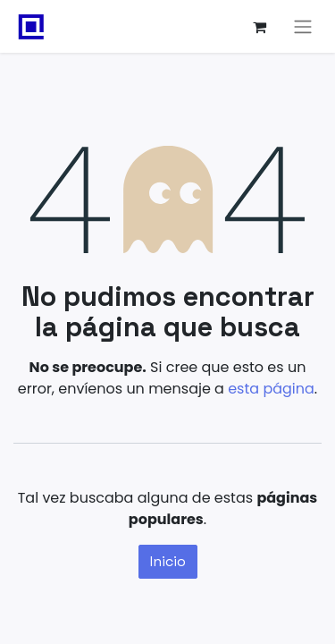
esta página (271, 389)
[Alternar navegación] (303, 26)
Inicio (168, 561)
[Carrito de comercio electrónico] (259, 27)
